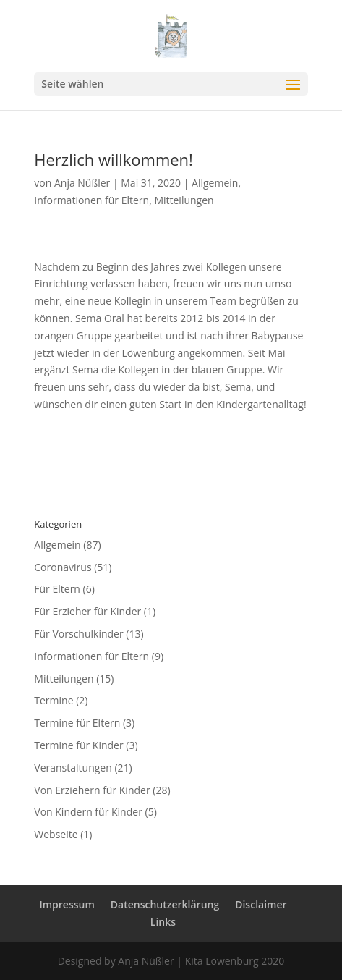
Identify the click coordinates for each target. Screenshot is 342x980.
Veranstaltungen (73, 768)
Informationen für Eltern (91, 200)
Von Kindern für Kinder (88, 812)
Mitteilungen (184, 200)
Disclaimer (261, 904)
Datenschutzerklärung (165, 904)
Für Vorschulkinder (78, 634)
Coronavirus (63, 567)
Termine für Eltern (77, 723)
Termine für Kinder (78, 745)
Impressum (67, 904)
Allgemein (215, 183)
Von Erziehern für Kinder (92, 790)
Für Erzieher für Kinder (87, 611)
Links (163, 922)
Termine (54, 700)
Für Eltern (57, 589)
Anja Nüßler (82, 183)
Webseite (56, 834)
